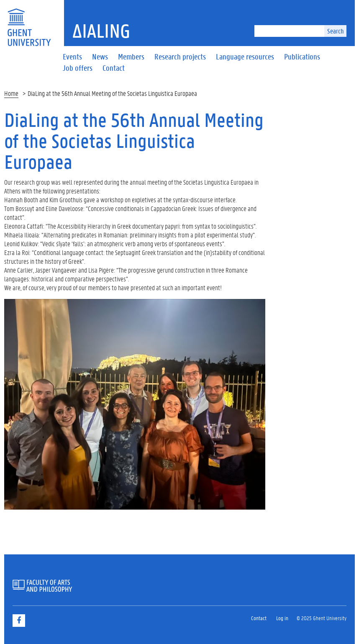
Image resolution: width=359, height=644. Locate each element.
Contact (259, 618)
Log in (282, 618)
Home (11, 93)
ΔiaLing (101, 31)
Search (335, 31)
